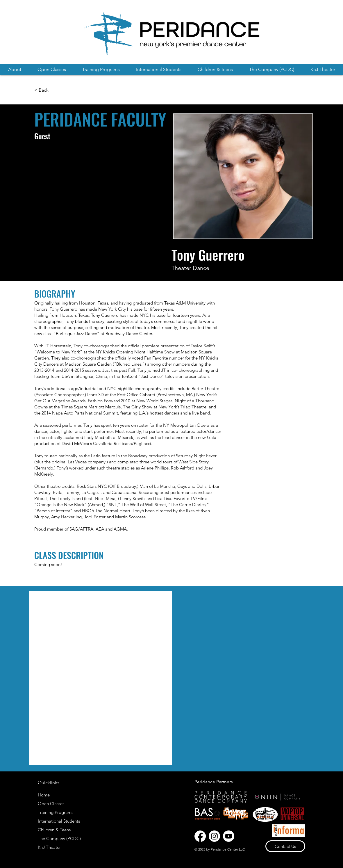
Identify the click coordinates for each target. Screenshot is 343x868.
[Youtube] (229, 836)
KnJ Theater (49, 847)
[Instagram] (214, 836)
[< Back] (42, 90)
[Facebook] (200, 836)
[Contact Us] (285, 846)
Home (44, 795)
